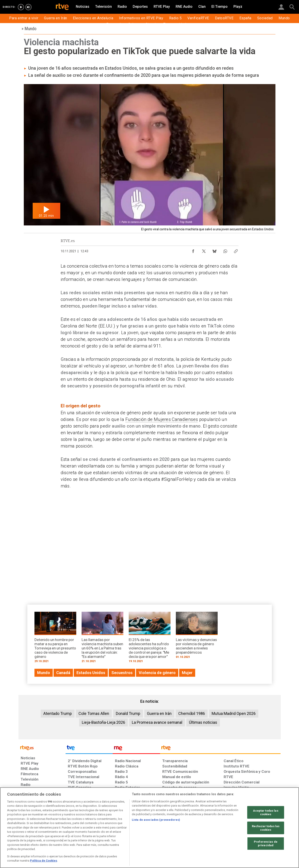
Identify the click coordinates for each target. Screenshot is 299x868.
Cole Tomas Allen (94, 713)
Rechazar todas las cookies (266, 828)
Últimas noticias (203, 722)
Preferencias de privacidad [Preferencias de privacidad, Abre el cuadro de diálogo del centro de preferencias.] (266, 843)
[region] (149, 828)
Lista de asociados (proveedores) (156, 820)
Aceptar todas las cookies (266, 812)
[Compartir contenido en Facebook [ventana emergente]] (193, 250)
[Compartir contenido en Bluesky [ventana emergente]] (215, 250)
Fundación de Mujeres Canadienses (162, 419)
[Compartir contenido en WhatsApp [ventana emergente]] (225, 250)
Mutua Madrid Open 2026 (234, 713)
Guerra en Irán (159, 713)
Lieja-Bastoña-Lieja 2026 (103, 722)
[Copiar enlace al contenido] (236, 250)
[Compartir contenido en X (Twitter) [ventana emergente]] (204, 250)
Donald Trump (128, 713)
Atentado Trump (58, 713)
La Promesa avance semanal (157, 722)
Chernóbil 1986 (192, 713)
